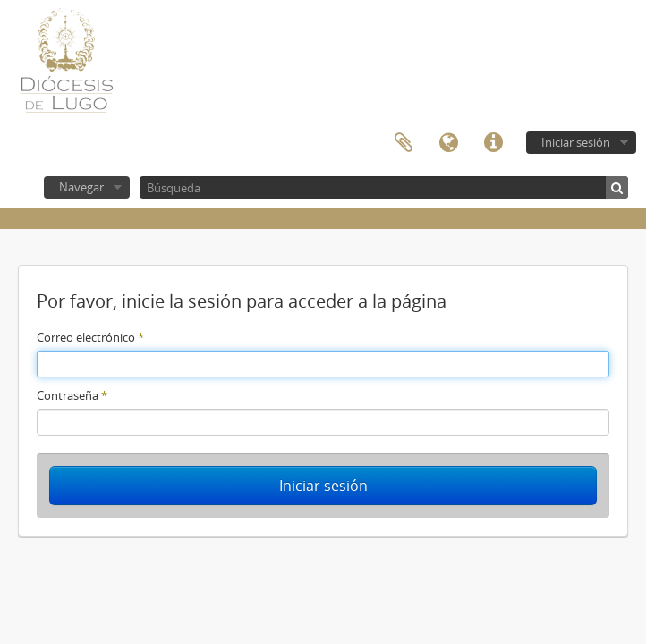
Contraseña (72, 395)
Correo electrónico (90, 337)
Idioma (448, 143)
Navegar (81, 187)
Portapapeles (404, 143)
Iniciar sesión (576, 142)
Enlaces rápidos (493, 143)
